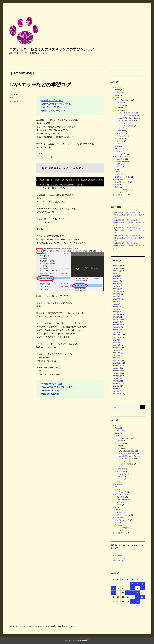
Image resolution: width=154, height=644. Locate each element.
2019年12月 (117, 391)
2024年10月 (117, 279)
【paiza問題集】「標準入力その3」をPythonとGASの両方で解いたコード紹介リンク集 (128, 238)
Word (119, 167)
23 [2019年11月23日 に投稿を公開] (137, 597)
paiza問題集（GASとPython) (130, 118)
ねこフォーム (124, 123)
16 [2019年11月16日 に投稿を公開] (137, 593)
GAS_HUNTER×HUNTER (129, 113)
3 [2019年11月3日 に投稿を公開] (142, 584)
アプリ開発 (119, 179)
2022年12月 (117, 307)
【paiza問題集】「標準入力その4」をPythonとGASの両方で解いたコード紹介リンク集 (128, 230)
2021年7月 (117, 345)
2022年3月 (117, 327)
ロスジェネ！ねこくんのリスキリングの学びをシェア (52, 49)
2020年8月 (117, 371)
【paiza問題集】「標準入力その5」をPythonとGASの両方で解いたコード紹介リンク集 (128, 223)
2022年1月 (117, 332)
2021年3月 (117, 355)
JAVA (11, 98)
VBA (118, 164)
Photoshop (121, 92)
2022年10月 (117, 312)
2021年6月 (117, 348)
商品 (116, 187)
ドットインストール (120, 195)
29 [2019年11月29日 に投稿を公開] (133, 601)
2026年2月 (117, 271)
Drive (119, 108)
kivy (116, 146)
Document (121, 105)
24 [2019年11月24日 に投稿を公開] (142, 597)
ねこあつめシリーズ (126, 121)
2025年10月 (117, 276)
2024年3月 (117, 284)
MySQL (118, 169)
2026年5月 (117, 266)
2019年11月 (117, 394)
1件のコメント (14, 101)
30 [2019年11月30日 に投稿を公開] (137, 601)
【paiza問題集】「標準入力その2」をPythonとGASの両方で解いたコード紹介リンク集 (128, 246)
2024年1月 (117, 286)
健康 (116, 185)
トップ (115, 87)
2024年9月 (117, 281)
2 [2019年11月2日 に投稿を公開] (137, 584)
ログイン (116, 553)
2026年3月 (117, 268)
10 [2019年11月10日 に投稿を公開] (142, 588)
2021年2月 (117, 358)
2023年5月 (117, 294)
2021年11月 (117, 337)
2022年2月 (117, 330)
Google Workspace (122, 100)
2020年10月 (117, 366)
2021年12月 (117, 335)
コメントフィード (119, 558)
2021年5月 (117, 350)
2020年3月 (117, 383)
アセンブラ (123, 154)
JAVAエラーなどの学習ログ (40, 85)
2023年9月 (117, 289)
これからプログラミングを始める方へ (58, 104)
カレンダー (121, 133)
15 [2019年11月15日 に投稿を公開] (133, 593)
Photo (121, 192)
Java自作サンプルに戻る (52, 100)
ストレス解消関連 (123, 190)
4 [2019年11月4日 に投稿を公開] (113, 588)
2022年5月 (117, 325)
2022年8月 (117, 317)
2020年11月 (117, 363)
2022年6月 (117, 322)
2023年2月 (117, 302)
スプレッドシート (123, 136)
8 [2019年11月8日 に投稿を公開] (133, 588)
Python (118, 172)
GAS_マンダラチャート (127, 115)
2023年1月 (117, 304)
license (118, 149)
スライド (120, 139)
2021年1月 (117, 360)
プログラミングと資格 (51, 107)
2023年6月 (117, 291)
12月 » (138, 606)
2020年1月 (117, 389)
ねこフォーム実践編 (126, 126)
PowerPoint (121, 162)
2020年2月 (117, 386)
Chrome (120, 103)
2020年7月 (117, 373)
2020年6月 (117, 376)
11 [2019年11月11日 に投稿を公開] (113, 593)
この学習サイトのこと (123, 177)
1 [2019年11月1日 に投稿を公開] (133, 584)
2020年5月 (117, 378)
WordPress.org (119, 561)
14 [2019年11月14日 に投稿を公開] (128, 593)
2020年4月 (117, 381)
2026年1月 (117, 273)
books (117, 95)
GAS (118, 110)
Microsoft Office (121, 156)
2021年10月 (117, 340)
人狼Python (121, 174)
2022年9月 (117, 314)
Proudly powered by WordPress (62, 626)
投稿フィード (118, 556)
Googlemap (121, 131)
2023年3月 (117, 299)
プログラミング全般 (122, 182)
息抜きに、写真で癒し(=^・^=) (55, 111)
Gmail (119, 128)
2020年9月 (117, 368)
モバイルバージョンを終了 (77, 640)
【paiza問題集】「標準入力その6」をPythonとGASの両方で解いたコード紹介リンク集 (128, 215)
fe (118, 151)
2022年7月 (117, 320)
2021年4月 (117, 353)
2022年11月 (117, 309)
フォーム (120, 141)
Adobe (117, 90)
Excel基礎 (120, 159)
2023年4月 (117, 296)
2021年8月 (117, 343)
